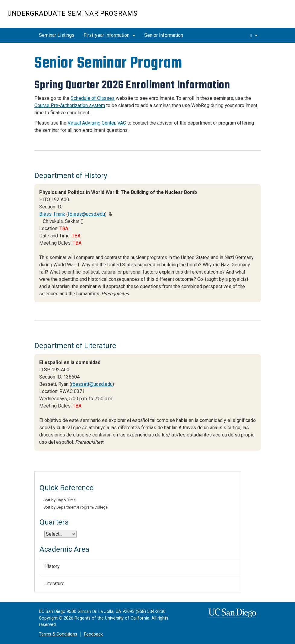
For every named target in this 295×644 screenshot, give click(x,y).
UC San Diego (253, 17)
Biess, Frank (52, 214)
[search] (254, 35)
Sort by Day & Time (60, 500)
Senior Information (164, 35)
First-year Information (109, 35)
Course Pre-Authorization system (70, 105)
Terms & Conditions (58, 634)
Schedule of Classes (93, 98)
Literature (54, 584)
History (52, 566)
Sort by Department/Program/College (76, 507)
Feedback (94, 634)
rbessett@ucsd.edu (92, 384)
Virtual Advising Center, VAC (97, 123)
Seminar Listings (57, 35)
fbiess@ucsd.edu (86, 214)
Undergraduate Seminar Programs (73, 13)
